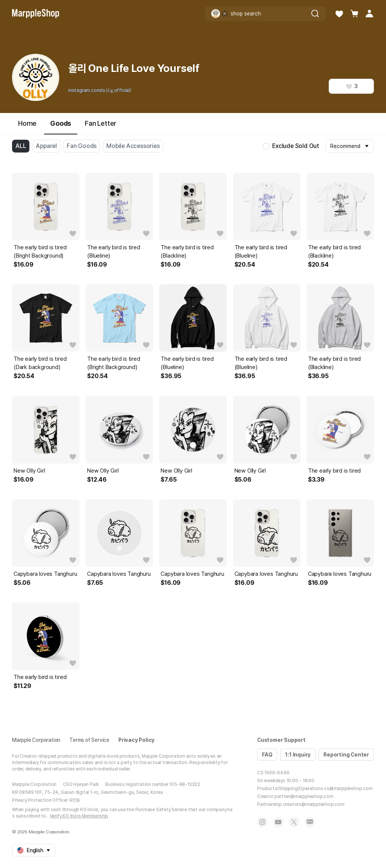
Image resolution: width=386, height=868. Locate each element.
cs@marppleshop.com (348, 789)
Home (27, 123)
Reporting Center (346, 755)
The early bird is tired (334, 471)
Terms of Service (89, 740)
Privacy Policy (136, 740)
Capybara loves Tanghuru (45, 574)
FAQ (267, 755)
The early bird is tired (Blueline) (113, 252)
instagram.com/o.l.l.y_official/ (100, 90)
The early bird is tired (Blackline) (187, 252)
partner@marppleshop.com (304, 796)
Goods (61, 127)
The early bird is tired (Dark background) (40, 363)
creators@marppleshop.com (314, 804)
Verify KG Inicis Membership (79, 816)
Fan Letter (101, 123)
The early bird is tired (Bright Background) (40, 252)
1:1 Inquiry (298, 755)
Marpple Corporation (36, 740)
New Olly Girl (29, 471)
